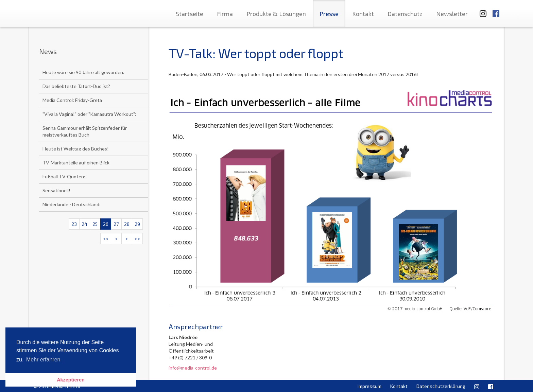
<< (106, 239)
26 (106, 224)
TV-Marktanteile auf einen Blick (76, 163)
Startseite (190, 14)
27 (116, 224)
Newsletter (452, 14)
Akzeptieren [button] (71, 380)
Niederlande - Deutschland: (72, 204)
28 (127, 224)
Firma (225, 14)
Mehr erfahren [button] (43, 360)
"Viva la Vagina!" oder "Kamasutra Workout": (89, 114)
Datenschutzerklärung (441, 386)
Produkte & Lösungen (276, 14)
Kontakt (363, 14)
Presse (329, 14)
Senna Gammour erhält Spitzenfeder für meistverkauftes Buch (85, 131)
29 (137, 224)
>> (137, 239)
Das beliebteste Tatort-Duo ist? (76, 86)
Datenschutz (405, 14)
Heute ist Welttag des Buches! (76, 149)
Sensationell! (56, 190)
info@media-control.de (193, 368)
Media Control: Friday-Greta (72, 100)
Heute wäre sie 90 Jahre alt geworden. (83, 72)
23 (74, 224)
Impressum (369, 386)
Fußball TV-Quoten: (64, 176)
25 (95, 224)
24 (84, 224)
